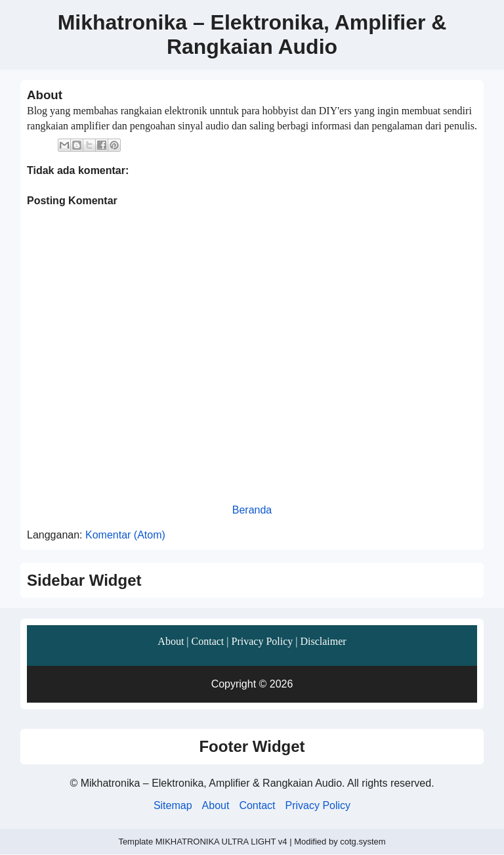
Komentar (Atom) (125, 535)
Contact (208, 641)
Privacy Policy (262, 641)
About (171, 641)
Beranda (252, 510)
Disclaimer (323, 641)
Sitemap (173, 805)
